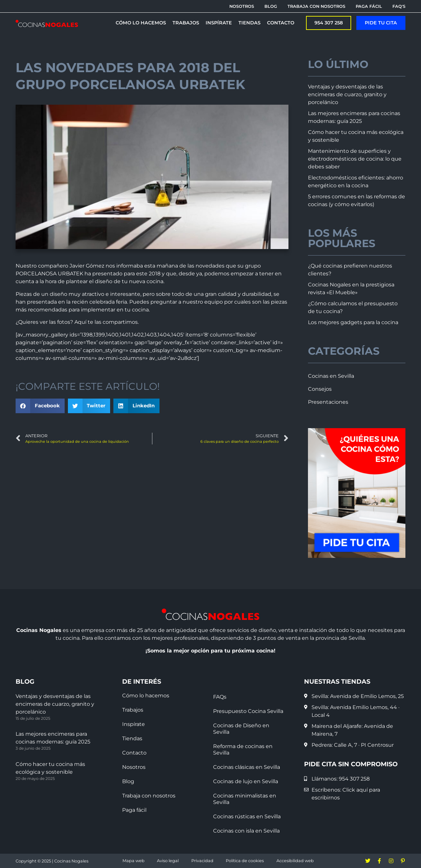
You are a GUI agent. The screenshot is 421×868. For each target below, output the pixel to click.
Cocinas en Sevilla (331, 376)
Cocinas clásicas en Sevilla (247, 767)
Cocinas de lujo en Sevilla (246, 781)
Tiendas (132, 738)
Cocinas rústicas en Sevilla (247, 816)
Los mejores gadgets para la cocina (353, 322)
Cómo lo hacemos (146, 696)
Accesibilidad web (295, 861)
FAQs (220, 697)
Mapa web (134, 861)
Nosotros (134, 767)
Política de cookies (245, 861)
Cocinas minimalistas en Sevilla (245, 799)
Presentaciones (328, 402)
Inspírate (134, 724)
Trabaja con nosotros (149, 796)
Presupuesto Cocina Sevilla (248, 711)
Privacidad (202, 861)
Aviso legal (168, 861)
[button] (40, 406)
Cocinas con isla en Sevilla (246, 831)
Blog (128, 781)
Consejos (320, 389)
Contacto (134, 753)
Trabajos (133, 710)
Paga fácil (134, 810)
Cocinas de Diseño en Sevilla (241, 729)
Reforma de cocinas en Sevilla (243, 750)
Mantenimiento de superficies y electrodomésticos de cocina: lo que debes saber (355, 159)
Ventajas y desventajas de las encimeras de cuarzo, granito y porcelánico (347, 94)
